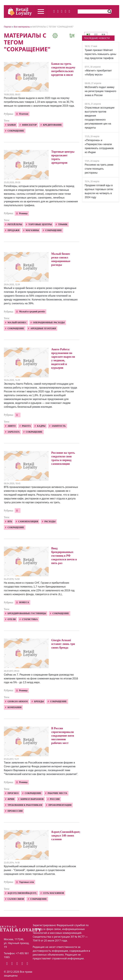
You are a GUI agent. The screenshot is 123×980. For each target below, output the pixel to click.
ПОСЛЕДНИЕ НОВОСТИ (97, 38)
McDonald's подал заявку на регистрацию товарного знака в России (100, 91)
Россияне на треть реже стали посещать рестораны (99, 169)
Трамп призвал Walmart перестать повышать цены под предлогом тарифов (100, 54)
